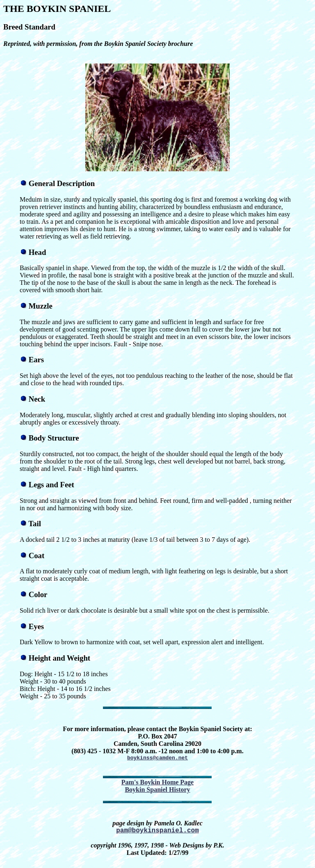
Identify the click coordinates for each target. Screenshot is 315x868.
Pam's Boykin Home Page (157, 783)
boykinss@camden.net (157, 759)
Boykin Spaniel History (157, 791)
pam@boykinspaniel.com (157, 833)
